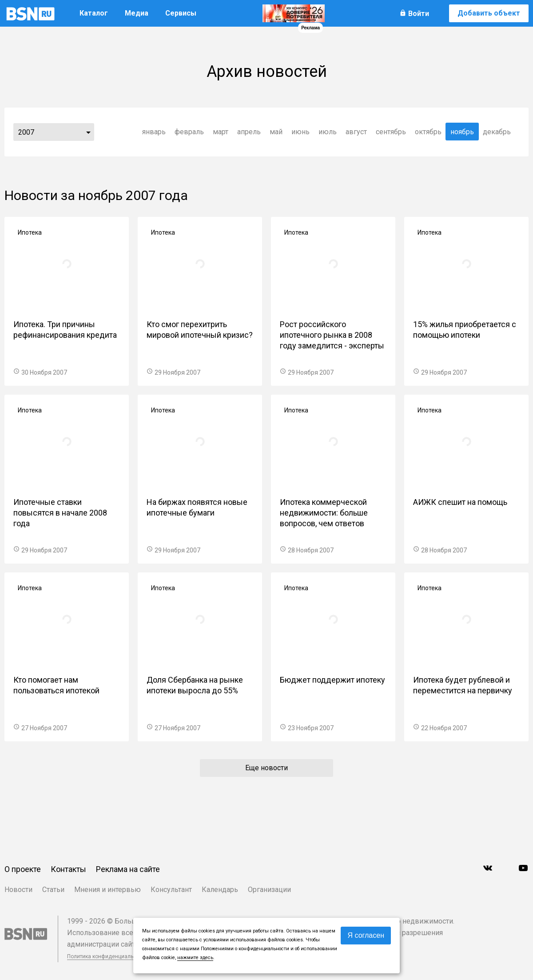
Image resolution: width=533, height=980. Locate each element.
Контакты (68, 869)
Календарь (220, 890)
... (88, 132)
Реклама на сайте (128, 869)
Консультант (171, 890)
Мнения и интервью (107, 890)
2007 (26, 132)
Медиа (137, 13)
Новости (18, 890)
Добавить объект (489, 13)
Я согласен (366, 935)
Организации (269, 890)
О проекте (23, 869)
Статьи (53, 890)
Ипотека (30, 232)
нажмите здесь (195, 958)
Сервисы (181, 13)
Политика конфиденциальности (107, 956)
